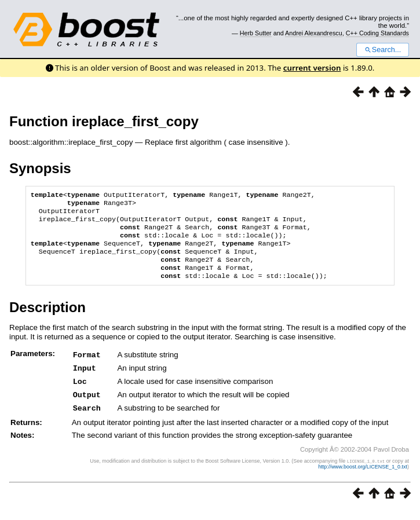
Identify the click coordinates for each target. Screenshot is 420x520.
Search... (383, 50)
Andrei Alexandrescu (314, 33)
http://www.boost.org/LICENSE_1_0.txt (363, 477)
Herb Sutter (256, 33)
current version (312, 68)
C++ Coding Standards (377, 33)
